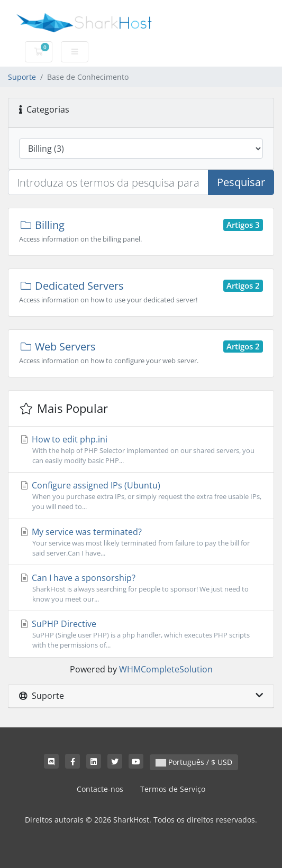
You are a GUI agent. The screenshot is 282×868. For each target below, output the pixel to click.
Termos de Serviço (173, 789)
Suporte (22, 77)
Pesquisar (241, 182)
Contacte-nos (100, 789)
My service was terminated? (141, 542)
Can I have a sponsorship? (141, 588)
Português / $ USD (194, 762)
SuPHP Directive (141, 634)
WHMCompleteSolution (166, 669)
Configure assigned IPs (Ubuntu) (141, 496)
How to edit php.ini (141, 450)
